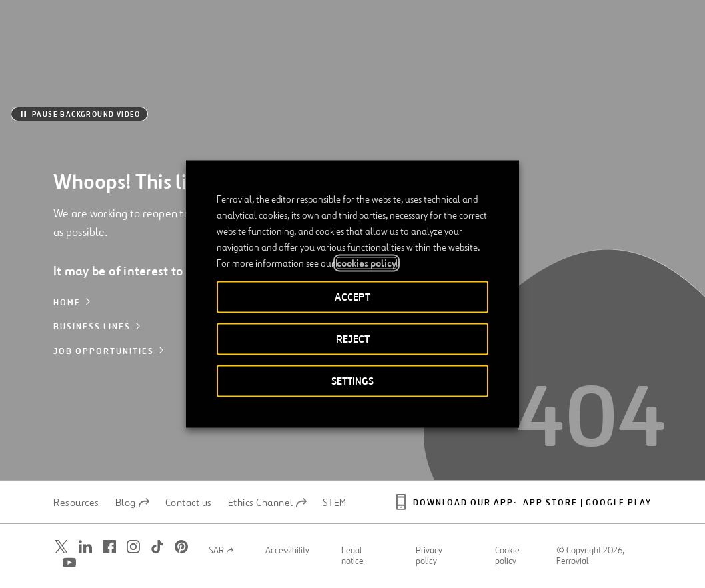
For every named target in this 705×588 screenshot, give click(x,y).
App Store (550, 503)
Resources (76, 503)
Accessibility (287, 551)
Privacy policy (429, 556)
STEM (335, 503)
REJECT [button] (353, 339)
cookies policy (366, 263)
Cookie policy (507, 556)
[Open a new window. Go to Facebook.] (109, 547)
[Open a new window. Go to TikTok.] (157, 547)
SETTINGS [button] (352, 381)
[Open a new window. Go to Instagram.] (133, 547)
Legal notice (352, 556)
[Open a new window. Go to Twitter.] (61, 547)
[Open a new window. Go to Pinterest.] (181, 547)
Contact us (189, 503)
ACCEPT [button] (352, 297)
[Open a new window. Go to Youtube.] (69, 563)
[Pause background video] (79, 114)
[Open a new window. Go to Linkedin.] (85, 547)
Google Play (619, 503)
